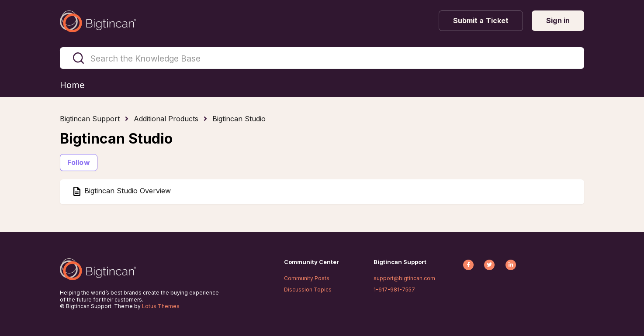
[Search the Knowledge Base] (322, 58)
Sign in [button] (558, 21)
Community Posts (307, 278)
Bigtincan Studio (239, 119)
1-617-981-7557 (394, 290)
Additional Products (166, 119)
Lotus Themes (161, 306)
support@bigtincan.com (404, 278)
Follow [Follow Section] (79, 162)
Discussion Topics (308, 290)
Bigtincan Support (90, 119)
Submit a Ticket (481, 21)
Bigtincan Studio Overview (126, 191)
